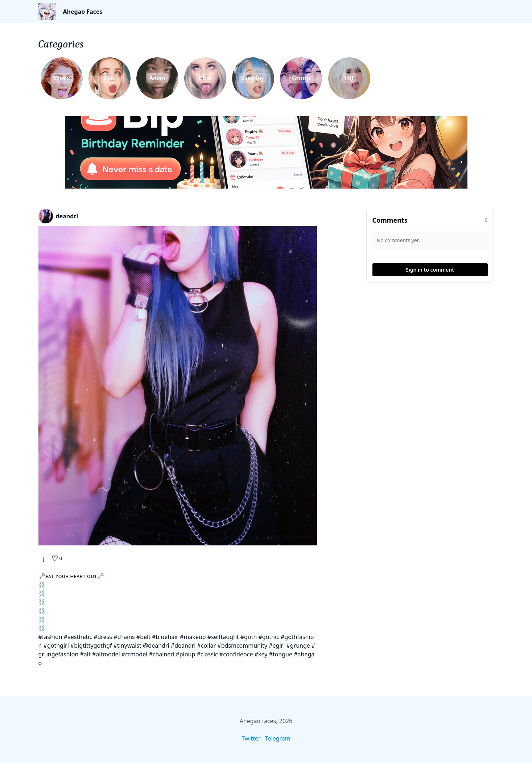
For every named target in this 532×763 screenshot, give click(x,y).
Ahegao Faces (83, 12)
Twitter (251, 738)
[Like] (57, 558)
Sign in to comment (430, 270)
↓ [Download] (44, 558)
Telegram (278, 738)
